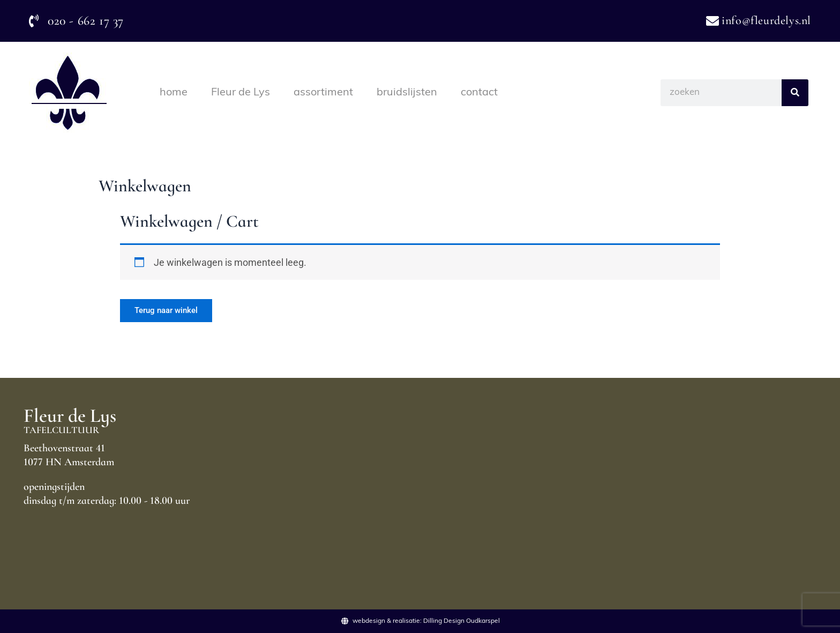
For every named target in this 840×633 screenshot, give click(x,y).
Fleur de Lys (241, 93)
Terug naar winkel (171, 311)
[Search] (795, 93)
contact (479, 93)
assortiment (323, 93)
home (174, 93)
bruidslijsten (407, 93)
